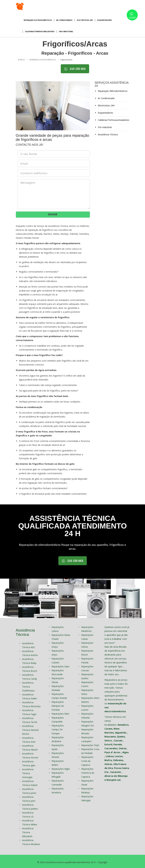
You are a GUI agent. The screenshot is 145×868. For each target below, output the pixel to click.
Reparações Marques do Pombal (58, 704)
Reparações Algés (61, 767)
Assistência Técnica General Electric (30, 728)
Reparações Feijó (90, 743)
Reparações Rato (60, 712)
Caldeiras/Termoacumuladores (40, 32)
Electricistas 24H (85, 20)
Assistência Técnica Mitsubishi (28, 831)
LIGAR (132, 16)
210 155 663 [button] (75, 69)
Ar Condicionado (64, 20)
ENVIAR (53, 213)
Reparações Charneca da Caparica (88, 771)
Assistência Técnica (108, 134)
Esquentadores (105, 20)
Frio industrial (66, 32)
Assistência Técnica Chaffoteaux (28, 685)
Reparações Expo (61, 665)
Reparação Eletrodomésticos (38, 20)
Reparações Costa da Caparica (87, 759)
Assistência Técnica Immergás (28, 772)
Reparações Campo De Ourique (58, 728)
